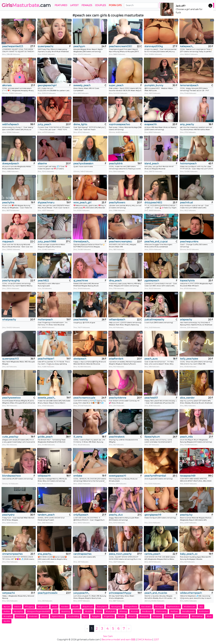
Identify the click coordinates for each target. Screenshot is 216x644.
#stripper (157, 616)
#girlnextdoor (173, 606)
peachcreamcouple (84, 398)
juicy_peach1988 (47, 242)
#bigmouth (43, 606)
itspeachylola (187, 281)
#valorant (33, 616)
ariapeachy (186, 320)
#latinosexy (161, 611)
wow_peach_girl (82, 203)
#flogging (29, 606)
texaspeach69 (188, 476)
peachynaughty (11, 281)
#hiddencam (190, 606)
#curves (134, 611)
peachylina (8, 203)
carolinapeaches (82, 554)
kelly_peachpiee (189, 359)
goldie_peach (45, 437)
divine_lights (80, 124)
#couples (8, 616)
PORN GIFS (115, 5)
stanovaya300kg (154, 46)
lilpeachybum (152, 437)
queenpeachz (46, 46)
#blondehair (197, 616)
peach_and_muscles (156, 593)
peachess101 (151, 398)
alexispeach (80, 359)
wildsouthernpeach (191, 593)
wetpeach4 (8, 593)
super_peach (116, 85)
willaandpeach (117, 320)
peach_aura (151, 359)
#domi (45, 616)
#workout (21, 616)
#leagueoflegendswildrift (39, 611)
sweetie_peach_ (46, 398)
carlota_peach (152, 554)
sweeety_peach (82, 85)
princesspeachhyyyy (120, 593)
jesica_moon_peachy (120, 554)
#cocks (168, 616)
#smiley (77, 611)
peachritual (186, 203)
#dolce (18, 606)
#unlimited (204, 611)
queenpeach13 (10, 359)
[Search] (141, 5)
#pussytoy (18, 611)
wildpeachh (44, 476)
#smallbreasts (188, 611)
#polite (7, 621)
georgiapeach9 (153, 515)
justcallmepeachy (154, 320)
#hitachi (132, 616)
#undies (65, 606)
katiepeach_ (187, 46)
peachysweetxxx (11, 398)
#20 (201, 606)
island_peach (152, 164)
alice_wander (187, 398)
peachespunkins (189, 242)
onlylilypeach (81, 515)
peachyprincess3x (48, 593)
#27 (56, 611)
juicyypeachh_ (81, 593)
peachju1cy (186, 515)
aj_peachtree (81, 281)
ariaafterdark (116, 359)
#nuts (55, 606)
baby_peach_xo (189, 554)
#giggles (96, 616)
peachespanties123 (13, 46)
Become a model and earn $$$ (118, 640)
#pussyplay (116, 606)
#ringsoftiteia (131, 606)
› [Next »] (129, 628)
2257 (156, 640)
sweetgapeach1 (118, 476)
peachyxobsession (83, 164)
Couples (100, 5)
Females (87, 5)
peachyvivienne (118, 398)
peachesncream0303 (120, 46)
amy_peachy (187, 124)
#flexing (123, 611)
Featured (61, 5)
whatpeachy (9, 320)
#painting (66, 611)
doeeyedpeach (11, 164)
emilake (78, 476)
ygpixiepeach (152, 281)
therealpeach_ (81, 242)
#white (7, 611)
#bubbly (89, 611)
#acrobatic (146, 606)
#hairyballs (111, 611)
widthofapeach (11, 124)
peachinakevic (117, 437)
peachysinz (8, 515)
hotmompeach (188, 164)
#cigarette (109, 616)
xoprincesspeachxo (120, 124)
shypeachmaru (46, 203)
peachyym (79, 46)
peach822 (43, 281)
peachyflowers (117, 203)
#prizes (7, 606)
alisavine (42, 164)
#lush (209, 616)
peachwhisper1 (46, 359)
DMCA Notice (145, 640)
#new (99, 611)
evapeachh (151, 124)
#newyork (144, 616)
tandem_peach (46, 515)
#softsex (174, 611)
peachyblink (116, 164)
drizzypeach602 (153, 203)
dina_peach (115, 281)
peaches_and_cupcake (156, 242)
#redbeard (147, 611)
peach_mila (186, 437)
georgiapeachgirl (47, 85)
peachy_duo (116, 515)
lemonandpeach (189, 85)
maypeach (8, 242)
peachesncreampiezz (120, 242)
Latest (74, 5)
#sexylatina (102, 606)
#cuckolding (73, 616)
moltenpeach (45, 320)
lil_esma (78, 437)
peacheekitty (81, 320)
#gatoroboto (58, 616)
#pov (85, 616)
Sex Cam (108, 636)
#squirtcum (88, 606)
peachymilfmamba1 (155, 476)
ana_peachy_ (45, 554)
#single (121, 616)
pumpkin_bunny (154, 85)
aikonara (7, 85)
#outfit (75, 606)
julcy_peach (44, 124)
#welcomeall (182, 616)
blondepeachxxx (12, 476)
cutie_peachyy (10, 437)
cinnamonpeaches (12, 554)
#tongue (159, 606)
